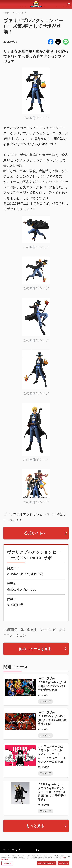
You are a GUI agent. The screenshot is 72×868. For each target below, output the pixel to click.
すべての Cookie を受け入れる (47, 863)
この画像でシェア (36, 118)
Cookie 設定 (7, 863)
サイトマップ (12, 850)
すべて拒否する (63, 863)
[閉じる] (69, 856)
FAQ (39, 850)
